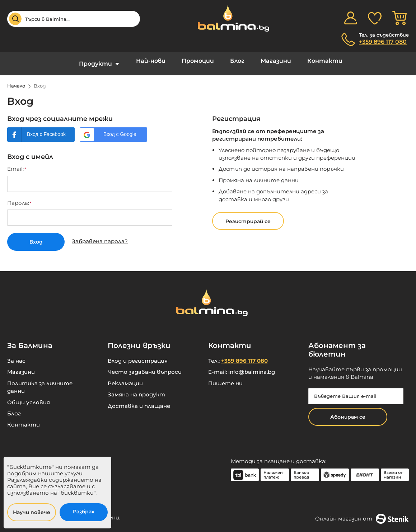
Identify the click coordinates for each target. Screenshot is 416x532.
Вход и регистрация (138, 355)
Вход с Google (120, 129)
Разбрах (84, 512)
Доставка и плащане (139, 400)
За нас (16, 355)
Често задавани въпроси (145, 366)
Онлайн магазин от (362, 513)
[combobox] (74, 19)
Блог (235, 61)
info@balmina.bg (252, 366)
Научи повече (32, 512)
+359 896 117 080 (383, 42)
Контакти (316, 61)
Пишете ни (225, 377)
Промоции (200, 61)
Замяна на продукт (136, 388)
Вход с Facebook (46, 129)
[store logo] (230, 18)
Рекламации (125, 377)
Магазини (270, 61)
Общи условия (29, 396)
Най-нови (156, 61)
